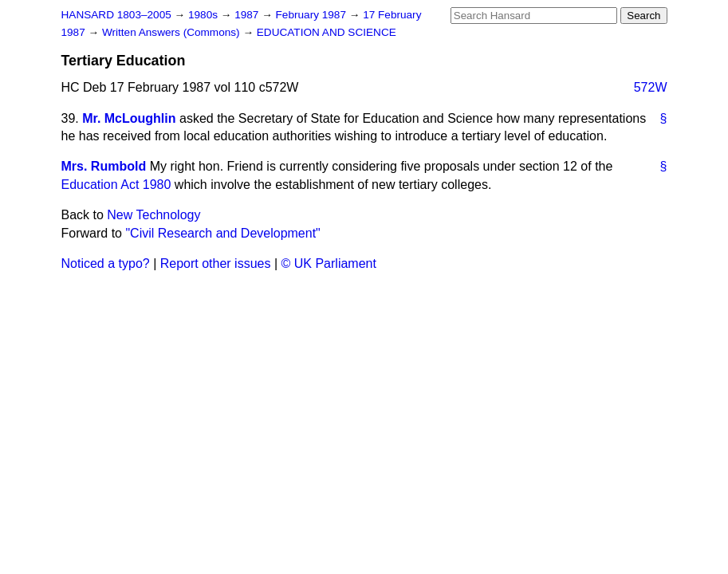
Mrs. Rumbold (104, 166)
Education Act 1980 (116, 185)
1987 (248, 15)
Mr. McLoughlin (129, 118)
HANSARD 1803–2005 (116, 15)
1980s (205, 15)
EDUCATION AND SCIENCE (327, 32)
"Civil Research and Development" (222, 233)
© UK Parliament (329, 263)
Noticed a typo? (106, 263)
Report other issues (216, 263)
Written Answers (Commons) (173, 32)
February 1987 (313, 15)
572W (651, 87)
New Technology (153, 215)
